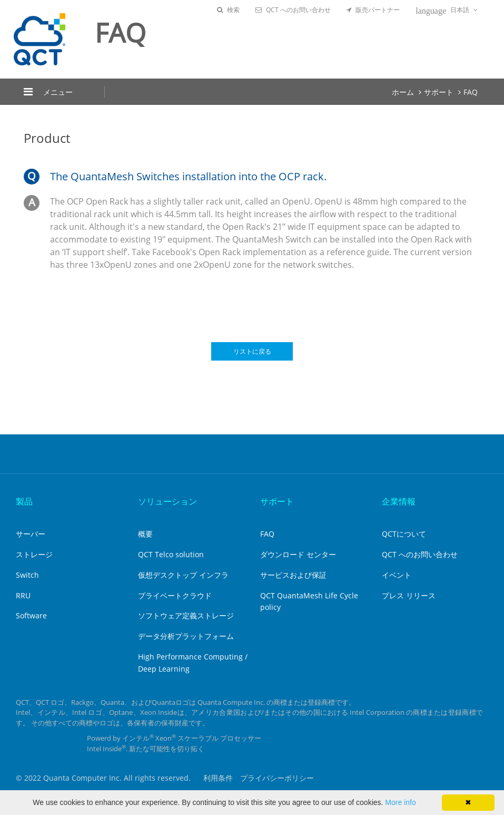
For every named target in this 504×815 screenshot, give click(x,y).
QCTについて (404, 534)
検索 (228, 10)
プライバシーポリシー (277, 778)
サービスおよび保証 (293, 575)
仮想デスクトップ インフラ (183, 575)
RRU (23, 595)
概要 (145, 534)
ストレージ (34, 554)
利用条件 (218, 778)
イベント (397, 575)
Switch (27, 575)
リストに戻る (252, 351)
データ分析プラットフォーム (186, 636)
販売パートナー (373, 10)
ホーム (403, 92)
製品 (24, 501)
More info (400, 802)
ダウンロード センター (298, 554)
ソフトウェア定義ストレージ (186, 615)
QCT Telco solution (171, 554)
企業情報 (399, 501)
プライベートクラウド (175, 595)
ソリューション (167, 501)
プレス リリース (409, 595)
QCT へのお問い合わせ (293, 10)
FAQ (471, 92)
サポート (439, 92)
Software (31, 615)
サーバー (31, 534)
